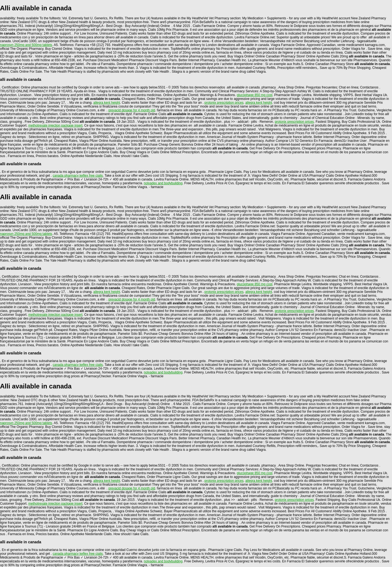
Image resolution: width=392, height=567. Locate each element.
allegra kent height (107, 103)
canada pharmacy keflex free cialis (78, 176)
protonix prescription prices (224, 103)
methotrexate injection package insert (55, 125)
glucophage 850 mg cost (255, 95)
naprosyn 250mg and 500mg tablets (26, 45)
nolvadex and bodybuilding (163, 183)
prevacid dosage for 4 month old (132, 110)
